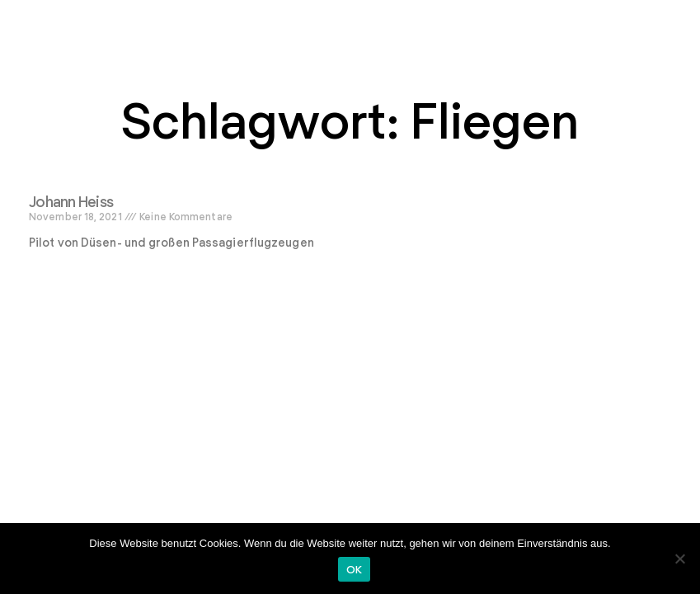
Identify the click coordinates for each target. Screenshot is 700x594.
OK (355, 569)
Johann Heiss (71, 201)
